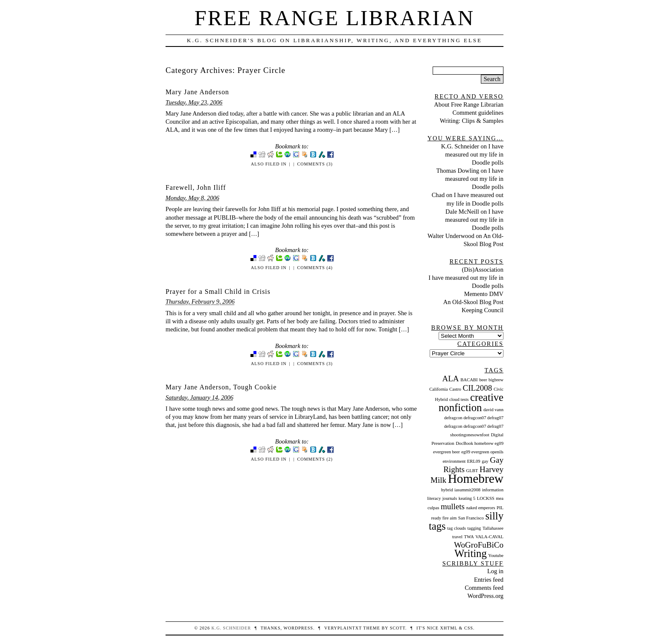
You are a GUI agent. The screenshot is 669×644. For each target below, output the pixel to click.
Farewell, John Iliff (196, 187)
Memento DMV (484, 294)
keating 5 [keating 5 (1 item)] (467, 498)
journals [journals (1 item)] (450, 498)
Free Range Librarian (334, 18)
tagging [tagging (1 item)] (474, 528)
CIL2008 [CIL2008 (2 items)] (478, 388)
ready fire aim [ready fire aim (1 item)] (444, 518)
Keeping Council (483, 310)
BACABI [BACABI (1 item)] (469, 380)
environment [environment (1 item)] (454, 461)
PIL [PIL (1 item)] (500, 508)
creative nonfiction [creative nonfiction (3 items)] (471, 402)
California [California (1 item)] (438, 389)
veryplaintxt (343, 628)
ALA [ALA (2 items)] (450, 379)
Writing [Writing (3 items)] (471, 553)
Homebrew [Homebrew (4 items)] (476, 479)
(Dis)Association (483, 270)
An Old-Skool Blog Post (473, 302)
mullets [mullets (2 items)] (453, 506)
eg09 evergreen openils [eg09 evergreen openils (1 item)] (482, 452)
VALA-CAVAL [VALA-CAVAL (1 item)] (489, 537)
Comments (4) (315, 268)
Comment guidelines (478, 113)
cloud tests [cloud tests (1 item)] (459, 399)
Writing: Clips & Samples (472, 121)
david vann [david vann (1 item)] (493, 410)
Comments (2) (315, 459)
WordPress (298, 628)
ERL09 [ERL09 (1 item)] (474, 461)
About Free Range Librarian (469, 104)
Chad (438, 195)
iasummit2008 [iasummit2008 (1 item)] (467, 490)
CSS (469, 628)
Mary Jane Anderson (197, 92)
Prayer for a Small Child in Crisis (218, 292)
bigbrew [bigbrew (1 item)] (496, 380)
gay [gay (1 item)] (485, 461)
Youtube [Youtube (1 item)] (496, 556)
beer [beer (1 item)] (483, 380)
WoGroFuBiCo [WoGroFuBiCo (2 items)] (479, 545)
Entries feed (489, 580)
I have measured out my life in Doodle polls (474, 154)
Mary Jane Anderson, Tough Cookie (221, 387)
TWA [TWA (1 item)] (469, 537)
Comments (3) (315, 164)
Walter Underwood (451, 236)
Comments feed (484, 588)
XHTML (449, 628)
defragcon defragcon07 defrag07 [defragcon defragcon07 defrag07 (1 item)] (474, 418)
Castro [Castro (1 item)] (455, 389)
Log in (495, 571)
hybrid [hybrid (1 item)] (447, 490)
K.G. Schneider (460, 146)
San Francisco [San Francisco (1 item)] (471, 518)
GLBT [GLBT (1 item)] (472, 471)
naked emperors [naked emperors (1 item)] (481, 508)
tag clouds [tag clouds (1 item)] (457, 528)
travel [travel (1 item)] (457, 537)
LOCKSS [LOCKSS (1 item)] (486, 498)
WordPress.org (485, 596)
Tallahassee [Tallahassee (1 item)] (493, 528)
